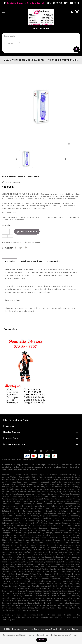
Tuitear (20, 248)
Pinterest (26, 248)
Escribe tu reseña (11, 182)
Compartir (15, 248)
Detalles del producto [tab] (32, 261)
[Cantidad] (6, 232)
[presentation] (16, 159)
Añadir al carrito (27, 232)
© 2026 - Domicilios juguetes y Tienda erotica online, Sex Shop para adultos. (41, 629)
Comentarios (54, 261)
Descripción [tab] (10, 261)
